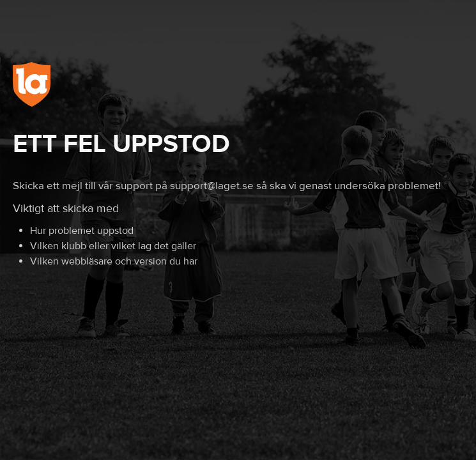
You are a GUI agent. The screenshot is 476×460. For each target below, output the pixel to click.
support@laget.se (212, 186)
